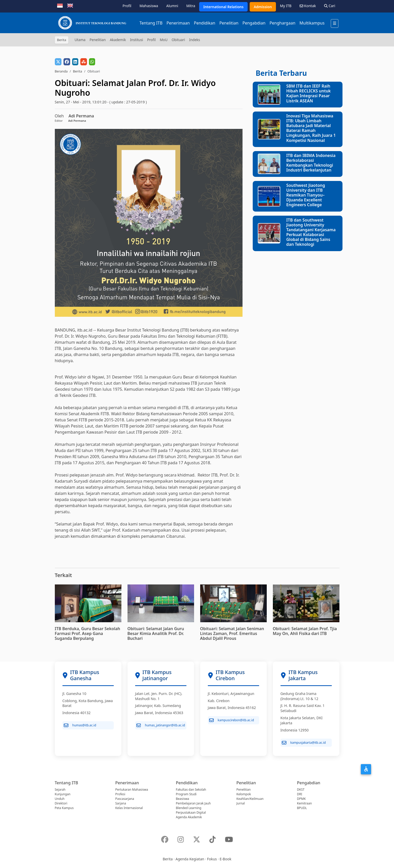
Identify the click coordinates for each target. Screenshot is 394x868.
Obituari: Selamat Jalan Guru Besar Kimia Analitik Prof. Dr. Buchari (156, 633)
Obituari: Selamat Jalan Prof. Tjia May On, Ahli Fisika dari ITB (305, 631)
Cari (330, 6)
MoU (164, 40)
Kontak (308, 6)
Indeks (195, 40)
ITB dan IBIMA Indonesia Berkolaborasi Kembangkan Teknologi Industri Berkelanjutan (311, 163)
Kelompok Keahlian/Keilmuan (250, 796)
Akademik (118, 40)
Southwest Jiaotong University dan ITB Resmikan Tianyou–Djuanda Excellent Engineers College (306, 195)
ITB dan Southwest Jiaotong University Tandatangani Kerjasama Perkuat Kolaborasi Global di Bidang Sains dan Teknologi (311, 232)
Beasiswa (183, 799)
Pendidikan (205, 23)
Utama (80, 40)
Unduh (60, 799)
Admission (263, 7)
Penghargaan (282, 23)
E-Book (225, 859)
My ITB (286, 6)
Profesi (120, 794)
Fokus (212, 859)
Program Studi (186, 794)
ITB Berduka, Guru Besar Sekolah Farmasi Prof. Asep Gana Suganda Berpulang (88, 633)
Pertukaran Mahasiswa (132, 790)
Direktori (61, 803)
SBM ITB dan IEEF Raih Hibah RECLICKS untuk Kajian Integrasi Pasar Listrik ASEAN (309, 93)
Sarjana (121, 803)
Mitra (191, 6)
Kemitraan (304, 803)
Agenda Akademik (189, 817)
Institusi (137, 40)
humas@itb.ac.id (80, 725)
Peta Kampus (64, 808)
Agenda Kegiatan (190, 859)
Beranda (61, 71)
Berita (78, 71)
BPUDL (302, 808)
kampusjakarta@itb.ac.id (304, 743)
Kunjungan (63, 794)
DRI (300, 794)
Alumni (172, 6)
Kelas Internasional (129, 808)
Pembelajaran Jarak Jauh (193, 803)
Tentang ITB (151, 23)
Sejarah (60, 790)
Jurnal (241, 803)
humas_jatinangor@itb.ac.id (161, 725)
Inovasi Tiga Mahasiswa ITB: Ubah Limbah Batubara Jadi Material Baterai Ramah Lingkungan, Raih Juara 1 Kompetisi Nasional (311, 128)
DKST (301, 790)
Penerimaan (178, 23)
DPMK (301, 799)
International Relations (223, 7)
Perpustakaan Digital (191, 812)
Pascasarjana (125, 799)
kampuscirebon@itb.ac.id (232, 720)
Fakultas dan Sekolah (191, 790)
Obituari (178, 40)
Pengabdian (254, 23)
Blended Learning (189, 808)
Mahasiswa (149, 6)
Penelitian (229, 23)
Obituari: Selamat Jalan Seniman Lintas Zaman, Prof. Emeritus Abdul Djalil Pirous (232, 633)
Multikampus (312, 23)
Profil (127, 6)
